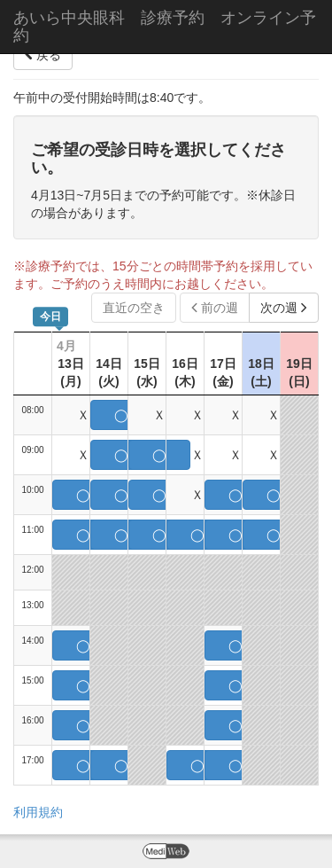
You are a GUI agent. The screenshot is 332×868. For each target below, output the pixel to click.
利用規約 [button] (38, 812)
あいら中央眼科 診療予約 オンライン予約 (165, 27)
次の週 (284, 308)
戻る (43, 55)
